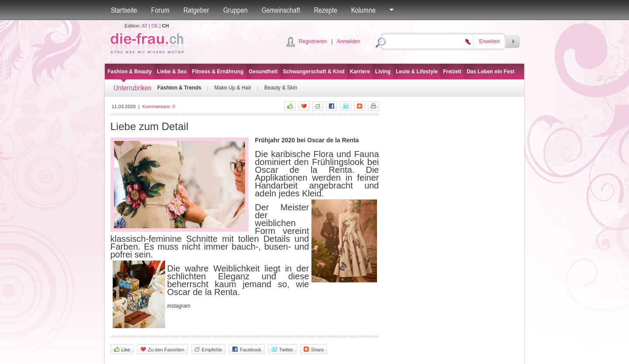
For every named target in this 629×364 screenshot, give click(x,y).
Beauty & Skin (281, 88)
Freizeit (452, 72)
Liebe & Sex (172, 72)
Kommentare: (159, 106)
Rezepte (326, 10)
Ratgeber (196, 10)
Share (314, 349)
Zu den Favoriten (162, 349)
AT (144, 26)
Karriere (360, 72)
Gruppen (235, 10)
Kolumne (363, 10)
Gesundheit (263, 72)
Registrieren (313, 41)
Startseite (124, 10)
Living (383, 72)
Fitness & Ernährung (218, 72)
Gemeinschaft (281, 10)
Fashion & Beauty (130, 72)
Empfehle (208, 349)
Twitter (282, 349)
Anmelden (349, 41)
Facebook (247, 349)
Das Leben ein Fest (490, 72)
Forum (160, 10)
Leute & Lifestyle (417, 72)
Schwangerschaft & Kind (313, 72)
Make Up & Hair (233, 88)
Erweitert (489, 41)
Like (122, 349)
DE (155, 26)
